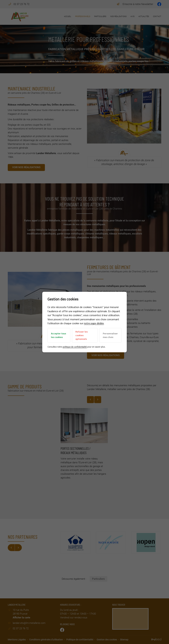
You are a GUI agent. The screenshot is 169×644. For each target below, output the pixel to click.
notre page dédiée (94, 323)
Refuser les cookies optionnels (82, 335)
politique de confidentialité (75, 347)
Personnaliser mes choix (110, 335)
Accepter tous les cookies (59, 335)
